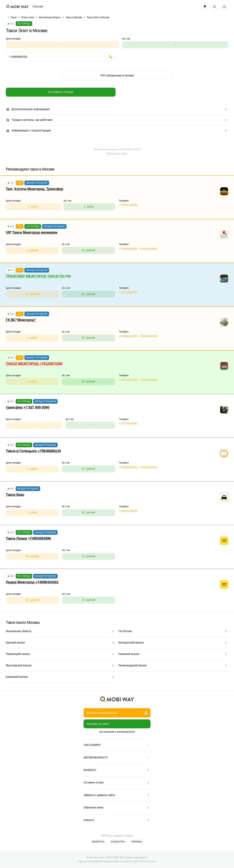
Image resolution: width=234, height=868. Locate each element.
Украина (137, 842)
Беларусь (98, 842)
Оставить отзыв (61, 92)
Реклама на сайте (98, 724)
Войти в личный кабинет (117, 713)
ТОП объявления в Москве (117, 75)
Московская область (50, 17)
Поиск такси (28, 17)
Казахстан (118, 842)
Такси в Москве (74, 17)
